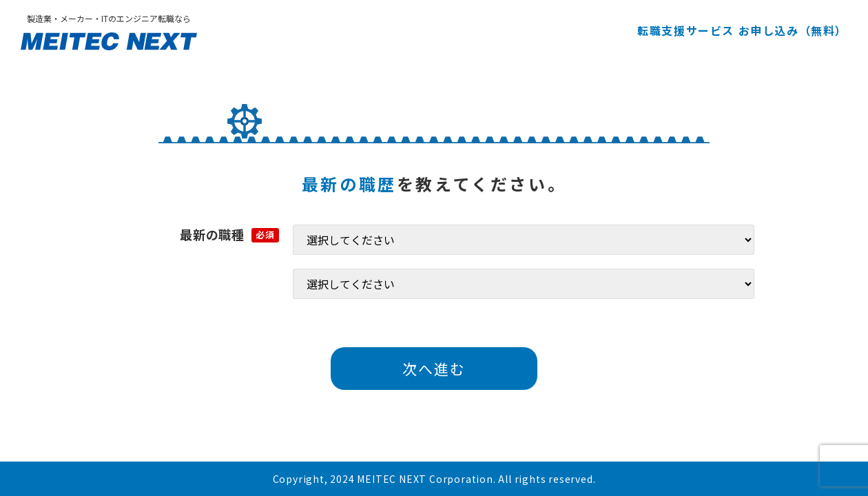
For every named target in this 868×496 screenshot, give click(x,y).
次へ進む (434, 369)
